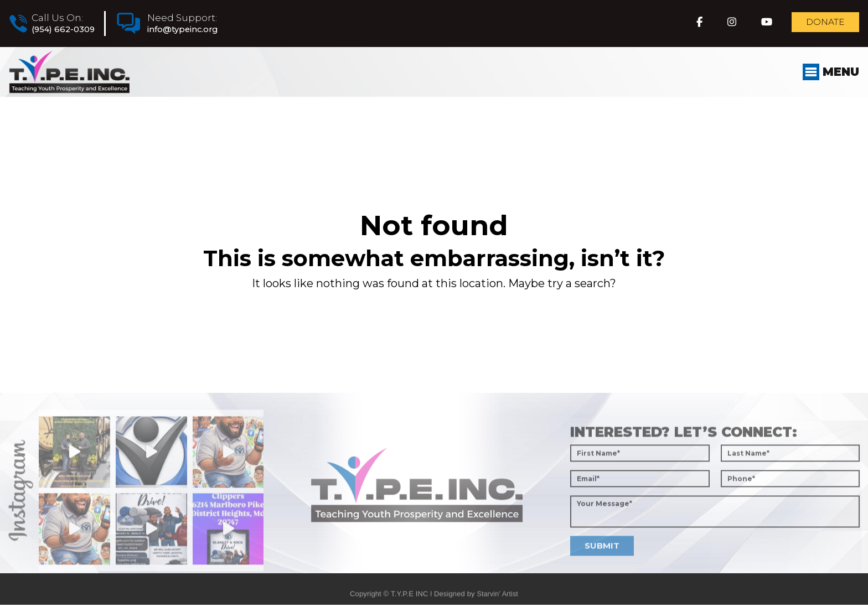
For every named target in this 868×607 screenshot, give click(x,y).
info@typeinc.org (198, 30)
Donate (819, 24)
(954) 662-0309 (67, 30)
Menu (828, 82)
